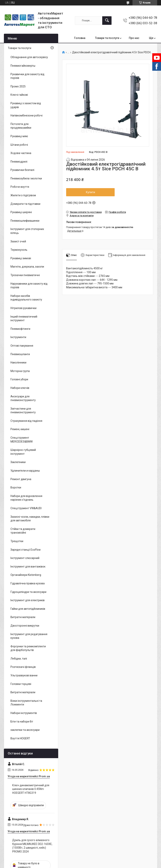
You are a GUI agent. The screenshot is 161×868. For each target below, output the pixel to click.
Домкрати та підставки (25, 204)
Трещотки (17, 541)
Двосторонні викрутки (25, 626)
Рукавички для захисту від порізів (27, 76)
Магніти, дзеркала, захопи (27, 267)
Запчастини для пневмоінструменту (23, 411)
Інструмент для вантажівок (28, 567)
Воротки (16, 487)
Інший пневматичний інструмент (24, 319)
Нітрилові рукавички (23, 308)
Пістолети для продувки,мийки (21, 126)
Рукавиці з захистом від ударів (26, 105)
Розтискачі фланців (23, 667)
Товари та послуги (107, 38)
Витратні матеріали (23, 617)
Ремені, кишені (20, 429)
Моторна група (20, 371)
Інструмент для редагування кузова (29, 636)
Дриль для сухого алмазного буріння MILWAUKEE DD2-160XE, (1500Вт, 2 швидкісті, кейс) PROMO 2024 (32, 846)
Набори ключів (20, 388)
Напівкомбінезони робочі (26, 115)
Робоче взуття (20, 187)
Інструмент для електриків (28, 600)
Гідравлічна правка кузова (28, 583)
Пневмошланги (20, 354)
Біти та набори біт (22, 722)
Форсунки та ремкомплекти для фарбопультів (28, 648)
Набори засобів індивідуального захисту (26, 298)
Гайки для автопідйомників (28, 609)
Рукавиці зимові (21, 258)
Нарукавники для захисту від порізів (29, 286)
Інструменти (18, 337)
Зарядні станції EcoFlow (26, 550)
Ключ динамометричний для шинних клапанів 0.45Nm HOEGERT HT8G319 (31, 789)
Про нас (134, 38)
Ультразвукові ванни (24, 675)
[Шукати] (107, 21)
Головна (80, 38)
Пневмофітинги (20, 329)
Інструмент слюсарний (25, 558)
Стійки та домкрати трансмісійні (23, 531)
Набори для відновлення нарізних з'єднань (26, 498)
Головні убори (19, 379)
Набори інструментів (24, 713)
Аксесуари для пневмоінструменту (23, 398)
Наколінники (18, 363)
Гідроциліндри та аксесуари (28, 592)
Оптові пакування (22, 346)
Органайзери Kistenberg (26, 575)
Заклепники (18, 462)
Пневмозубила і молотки (26, 178)
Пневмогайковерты (23, 66)
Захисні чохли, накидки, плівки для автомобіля (30, 519)
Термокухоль (19, 250)
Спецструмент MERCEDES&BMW (22, 440)
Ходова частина (21, 153)
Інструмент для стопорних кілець (27, 231)
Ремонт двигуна (21, 479)
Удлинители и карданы (25, 471)
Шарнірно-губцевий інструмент (23, 452)
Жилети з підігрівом (23, 195)
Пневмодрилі (19, 162)
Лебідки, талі (19, 659)
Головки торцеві (21, 684)
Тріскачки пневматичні (25, 275)
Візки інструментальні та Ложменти (26, 703)
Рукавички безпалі (22, 170)
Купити (90, 192)
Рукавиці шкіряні (21, 212)
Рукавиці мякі (19, 136)
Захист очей (18, 241)
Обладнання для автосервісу (29, 57)
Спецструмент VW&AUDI (26, 508)
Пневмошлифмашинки (25, 221)
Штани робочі (19, 145)
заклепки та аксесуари (25, 730)
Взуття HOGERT (20, 738)
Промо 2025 (18, 86)
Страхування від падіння (26, 421)
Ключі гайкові (19, 95)
